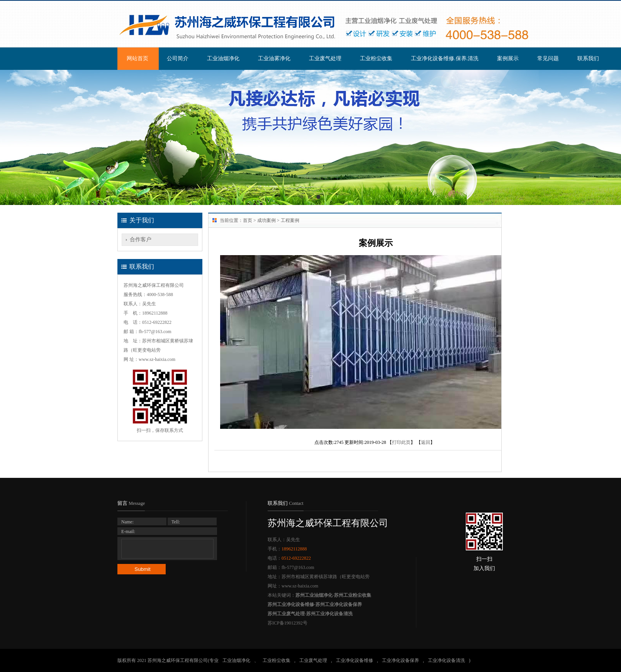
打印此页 (401, 442)
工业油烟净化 (223, 58)
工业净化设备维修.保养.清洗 (445, 58)
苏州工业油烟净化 (314, 595)
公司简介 (178, 58)
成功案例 (266, 220)
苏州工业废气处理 (286, 614)
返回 (426, 442)
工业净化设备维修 (355, 660)
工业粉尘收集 (376, 58)
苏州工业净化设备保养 (339, 604)
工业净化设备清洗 (446, 660)
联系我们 (588, 58)
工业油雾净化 (274, 58)
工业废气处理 (325, 58)
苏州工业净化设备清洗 (329, 614)
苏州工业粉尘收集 (353, 595)
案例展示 (508, 58)
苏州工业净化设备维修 (291, 604)
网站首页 (137, 58)
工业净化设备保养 (400, 660)
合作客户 (141, 240)
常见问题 (548, 58)
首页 (248, 220)
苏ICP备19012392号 (288, 623)
